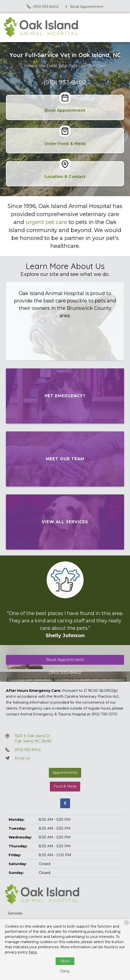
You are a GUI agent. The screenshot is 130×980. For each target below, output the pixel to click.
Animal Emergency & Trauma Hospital (53, 714)
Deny (65, 971)
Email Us (22, 758)
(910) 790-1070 (104, 714)
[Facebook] (65, 803)
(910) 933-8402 (65, 82)
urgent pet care (46, 222)
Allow (65, 961)
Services (15, 913)
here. (33, 952)
